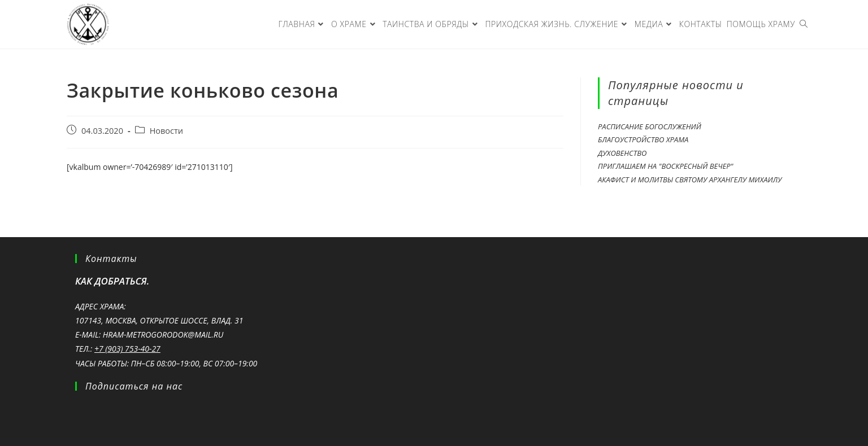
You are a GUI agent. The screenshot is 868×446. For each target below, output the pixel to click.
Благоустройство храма (643, 139)
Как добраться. (112, 281)
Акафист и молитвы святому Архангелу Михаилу (690, 180)
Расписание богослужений (650, 126)
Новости (166, 131)
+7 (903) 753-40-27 (127, 349)
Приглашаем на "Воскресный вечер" (666, 166)
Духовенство (622, 153)
